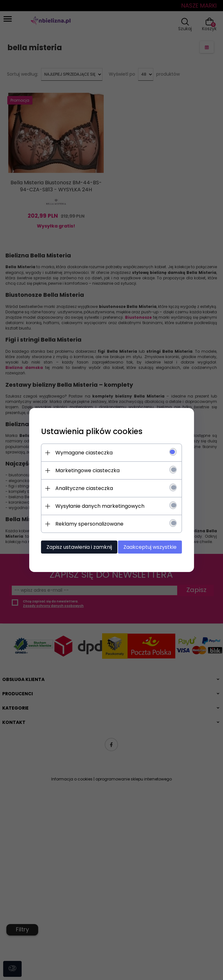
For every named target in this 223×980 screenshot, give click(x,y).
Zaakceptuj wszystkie (152, 547)
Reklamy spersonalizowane (92, 524)
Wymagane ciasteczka (87, 453)
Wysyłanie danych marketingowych (102, 506)
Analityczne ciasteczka (87, 488)
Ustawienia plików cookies (94, 431)
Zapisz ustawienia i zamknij (82, 547)
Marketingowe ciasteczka (90, 470)
